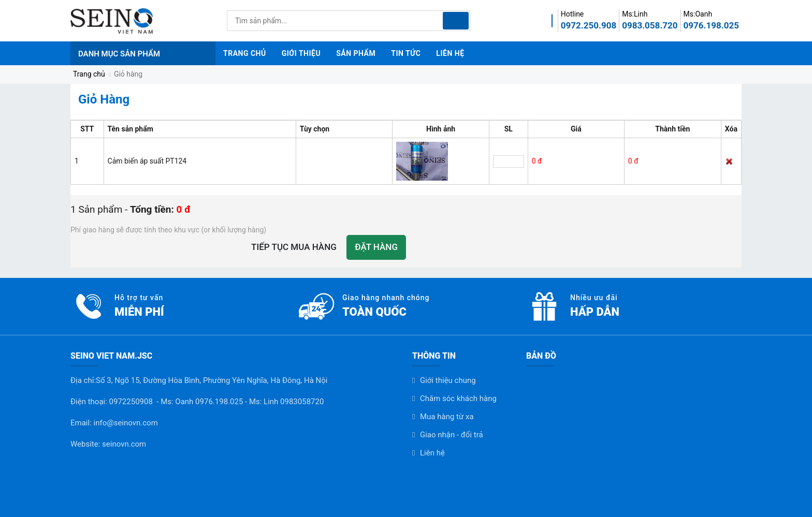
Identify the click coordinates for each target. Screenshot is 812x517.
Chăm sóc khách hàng (458, 398)
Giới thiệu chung (448, 380)
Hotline (572, 14)
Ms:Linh (635, 14)
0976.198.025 (711, 25)
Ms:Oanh (698, 14)
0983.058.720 (650, 25)
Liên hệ (432, 453)
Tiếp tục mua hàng (294, 247)
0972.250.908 (589, 25)
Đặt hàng (376, 247)
